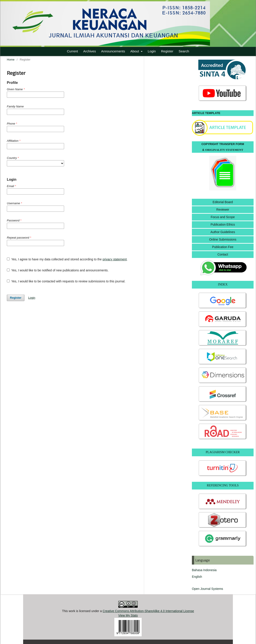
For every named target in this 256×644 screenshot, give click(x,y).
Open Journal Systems (208, 589)
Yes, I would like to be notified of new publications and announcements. (58, 270)
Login (152, 51)
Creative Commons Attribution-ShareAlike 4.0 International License (148, 611)
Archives (90, 51)
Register (167, 51)
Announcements (113, 51)
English (197, 577)
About (135, 51)
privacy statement (115, 259)
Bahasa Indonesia (204, 570)
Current (72, 51)
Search (184, 51)
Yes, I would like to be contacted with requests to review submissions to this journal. (66, 281)
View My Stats (128, 615)
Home (11, 60)
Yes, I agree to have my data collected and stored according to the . (67, 259)
